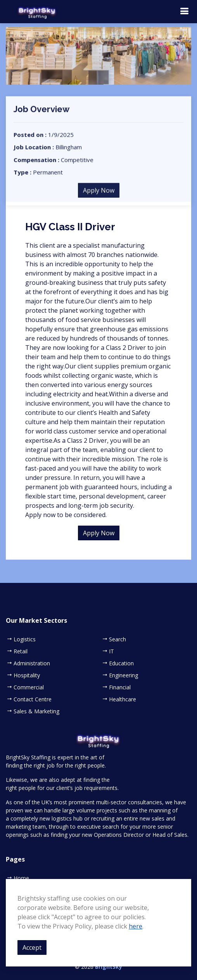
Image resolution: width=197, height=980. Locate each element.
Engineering (124, 675)
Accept (32, 947)
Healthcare (123, 699)
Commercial (29, 687)
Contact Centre (33, 699)
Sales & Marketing (36, 711)
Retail (21, 651)
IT (111, 651)
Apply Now (99, 195)
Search (118, 639)
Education (121, 663)
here (136, 926)
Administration (32, 663)
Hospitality (27, 675)
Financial (120, 687)
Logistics (25, 639)
